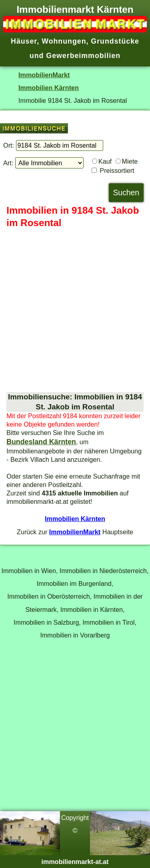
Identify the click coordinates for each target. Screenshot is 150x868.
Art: (8, 163)
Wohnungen (64, 41)
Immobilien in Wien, (29, 571)
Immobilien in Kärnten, (93, 609)
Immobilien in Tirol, (109, 622)
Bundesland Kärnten (41, 442)
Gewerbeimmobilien (83, 56)
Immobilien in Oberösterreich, (49, 596)
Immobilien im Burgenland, (75, 583)
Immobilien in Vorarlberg (75, 635)
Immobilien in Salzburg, (47, 622)
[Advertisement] (75, 311)
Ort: (9, 145)
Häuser (24, 41)
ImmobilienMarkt (44, 75)
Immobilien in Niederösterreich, (104, 571)
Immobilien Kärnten (49, 88)
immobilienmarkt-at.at (75, 862)
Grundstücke (115, 41)
